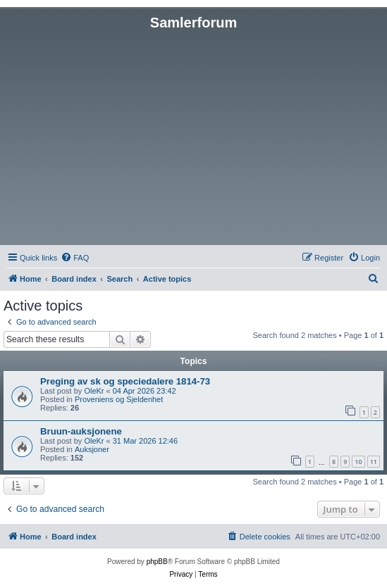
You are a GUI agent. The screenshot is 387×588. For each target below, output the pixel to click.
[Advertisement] (193, 137)
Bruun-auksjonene (81, 431)
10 (358, 462)
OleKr (94, 391)
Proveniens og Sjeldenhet (119, 399)
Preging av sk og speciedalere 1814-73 (125, 381)
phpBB (157, 562)
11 (374, 462)
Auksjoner (92, 449)
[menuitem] (75, 258)
